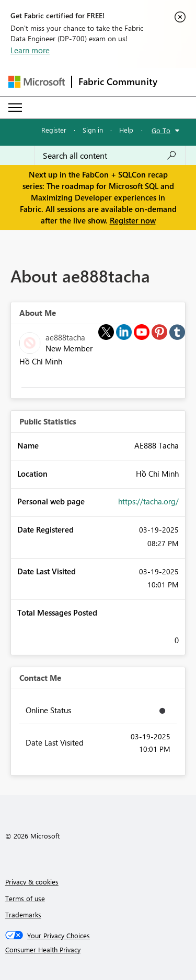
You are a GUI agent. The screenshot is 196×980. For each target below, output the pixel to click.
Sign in (93, 130)
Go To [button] (161, 130)
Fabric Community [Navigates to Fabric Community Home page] (118, 81)
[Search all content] (110, 156)
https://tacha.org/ (148, 501)
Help (126, 130)
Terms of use (25, 898)
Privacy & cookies (32, 882)
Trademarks (23, 914)
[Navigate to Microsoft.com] (37, 82)
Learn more (30, 50)
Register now (133, 220)
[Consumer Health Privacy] (98, 950)
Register (54, 130)
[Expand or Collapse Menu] (15, 108)
